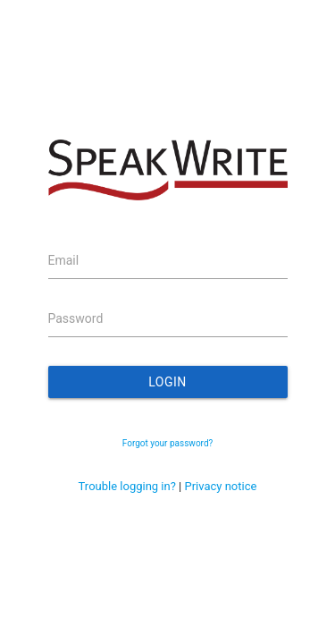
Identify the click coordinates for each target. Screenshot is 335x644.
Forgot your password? (168, 443)
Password (76, 318)
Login (167, 382)
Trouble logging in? (127, 486)
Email (64, 260)
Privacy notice (220, 486)
